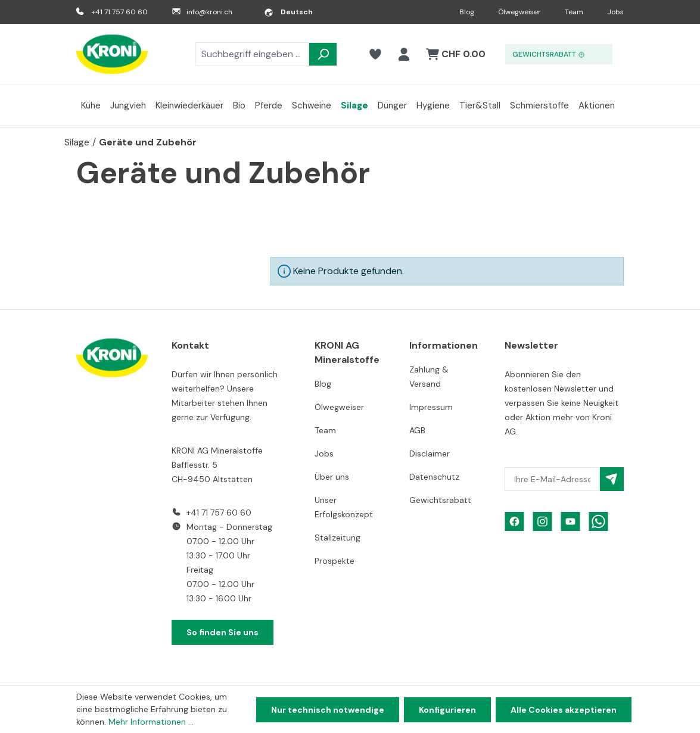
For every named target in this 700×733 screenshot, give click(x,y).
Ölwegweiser (519, 12)
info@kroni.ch (209, 12)
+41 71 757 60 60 (119, 12)
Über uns (332, 477)
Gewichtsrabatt (440, 500)
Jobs (615, 12)
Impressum (431, 407)
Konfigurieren (447, 710)
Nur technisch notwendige (328, 710)
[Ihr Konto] (404, 54)
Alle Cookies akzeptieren (564, 710)
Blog (467, 12)
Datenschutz (434, 477)
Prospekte (335, 561)
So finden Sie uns (223, 632)
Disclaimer (430, 454)
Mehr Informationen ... (151, 722)
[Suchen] (323, 54)
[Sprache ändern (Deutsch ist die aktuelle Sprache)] (288, 12)
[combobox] (252, 54)
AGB (417, 430)
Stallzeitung (337, 538)
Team (574, 12)
